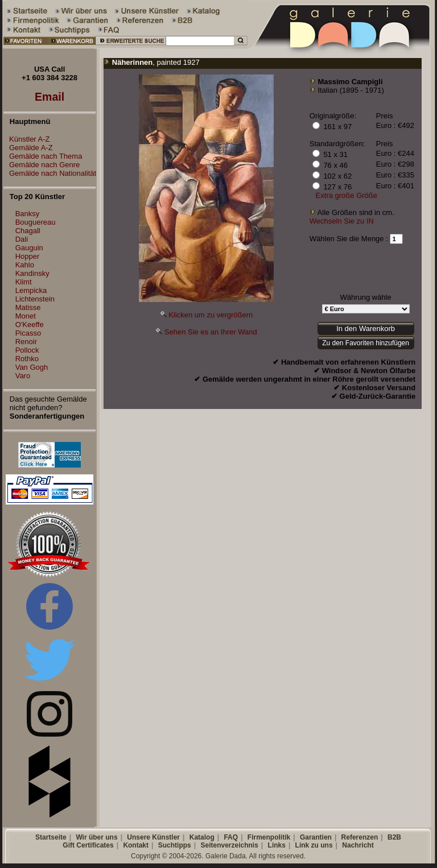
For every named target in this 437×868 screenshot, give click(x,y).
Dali (22, 239)
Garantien (316, 837)
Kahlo (25, 265)
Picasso (28, 333)
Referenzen (360, 837)
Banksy (28, 214)
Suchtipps (175, 845)
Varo (23, 376)
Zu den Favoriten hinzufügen (366, 343)
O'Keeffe (30, 325)
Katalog (202, 837)
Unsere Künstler (153, 837)
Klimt (24, 282)
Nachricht (358, 845)
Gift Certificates (88, 845)
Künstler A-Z (27, 139)
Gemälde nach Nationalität (50, 173)
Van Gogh (32, 367)
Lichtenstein (35, 299)
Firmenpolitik (269, 837)
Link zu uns (314, 845)
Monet (26, 316)
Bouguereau (36, 222)
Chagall (28, 231)
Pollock (27, 350)
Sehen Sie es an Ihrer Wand (211, 332)
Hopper (28, 256)
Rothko (27, 359)
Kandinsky (32, 273)
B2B (394, 837)
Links (277, 845)
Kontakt (136, 845)
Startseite (51, 837)
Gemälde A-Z (28, 148)
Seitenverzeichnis (229, 845)
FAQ (231, 837)
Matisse (28, 307)
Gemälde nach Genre (42, 165)
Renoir (26, 342)
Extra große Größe (347, 195)
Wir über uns (96, 837)
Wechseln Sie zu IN (342, 221)
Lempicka (31, 290)
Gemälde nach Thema (43, 156)
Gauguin (29, 248)
